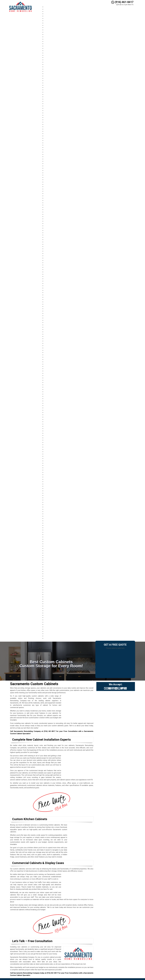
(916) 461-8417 (122, 2)
